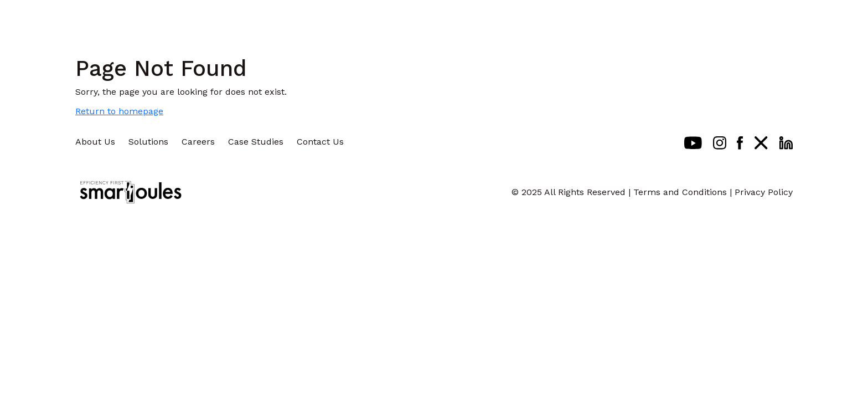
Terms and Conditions (680, 192)
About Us (95, 142)
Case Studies (256, 142)
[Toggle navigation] (834, 19)
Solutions (148, 142)
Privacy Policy (764, 192)
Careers (198, 142)
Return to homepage (119, 111)
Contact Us (320, 142)
